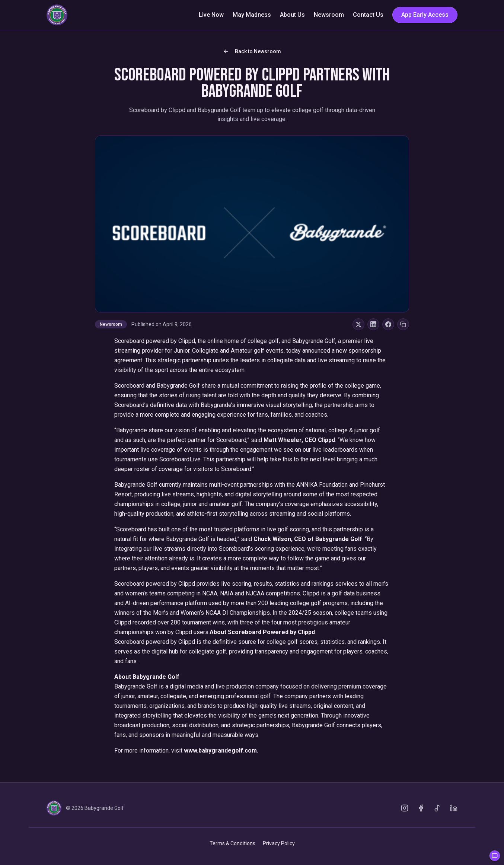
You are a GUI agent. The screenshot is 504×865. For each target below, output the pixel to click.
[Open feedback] (495, 856)
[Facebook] (421, 808)
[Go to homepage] (57, 15)
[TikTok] (437, 808)
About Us (292, 15)
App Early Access (425, 15)
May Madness (252, 15)
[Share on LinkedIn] (373, 324)
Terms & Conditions (232, 843)
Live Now (211, 15)
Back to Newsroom (252, 51)
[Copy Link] (403, 324)
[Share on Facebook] (388, 324)
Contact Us (368, 15)
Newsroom (329, 15)
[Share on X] (358, 324)
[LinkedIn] (454, 808)
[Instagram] (405, 808)
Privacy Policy (279, 843)
